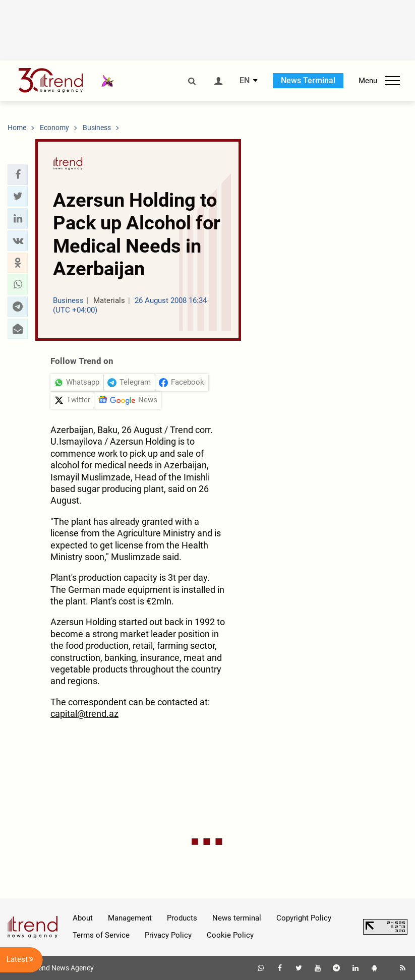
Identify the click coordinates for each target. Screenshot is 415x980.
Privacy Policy (168, 935)
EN (245, 81)
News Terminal (308, 80)
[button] (18, 174)
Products (182, 918)
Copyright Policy (304, 918)
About (83, 918)
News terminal (237, 918)
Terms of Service (101, 935)
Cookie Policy (230, 935)
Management (130, 918)
